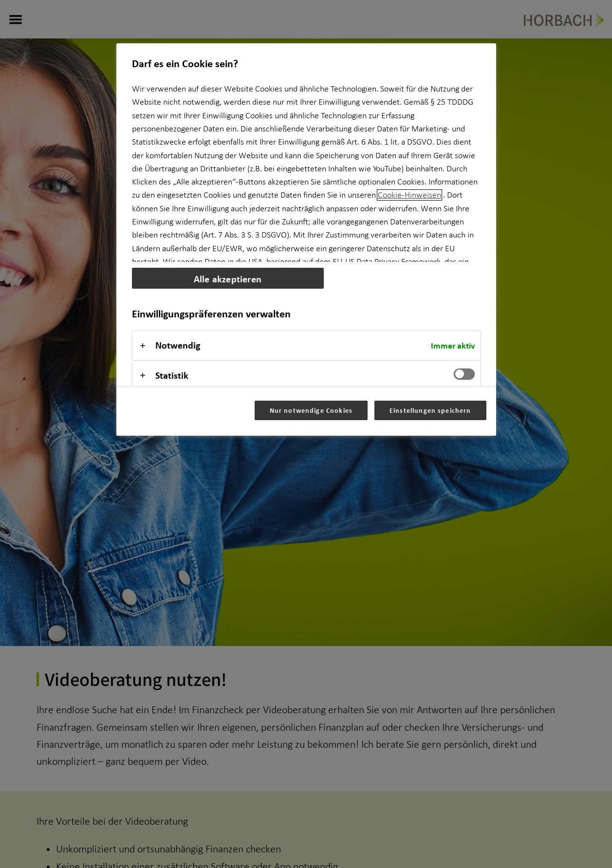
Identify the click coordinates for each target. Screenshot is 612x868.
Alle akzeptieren (228, 279)
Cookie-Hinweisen (409, 195)
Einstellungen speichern (430, 410)
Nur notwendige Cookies (311, 410)
